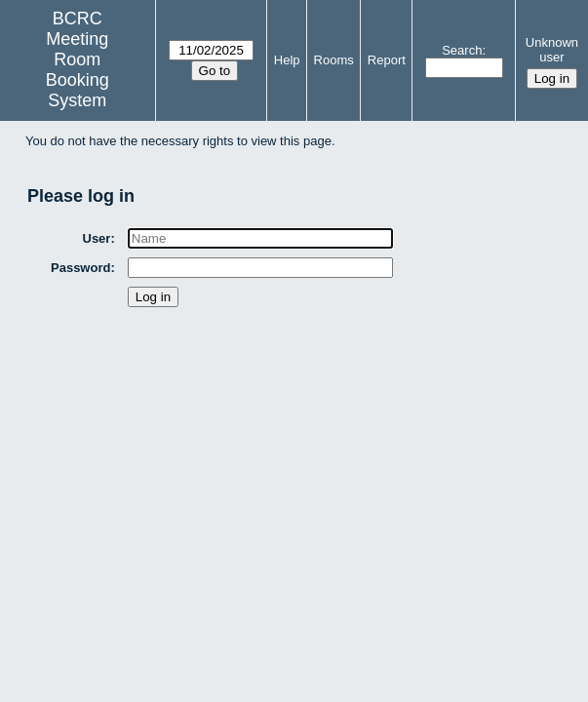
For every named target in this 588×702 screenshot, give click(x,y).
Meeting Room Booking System (78, 70)
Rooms (334, 60)
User (97, 238)
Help (287, 60)
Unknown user (552, 50)
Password (81, 268)
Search (462, 50)
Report (387, 60)
